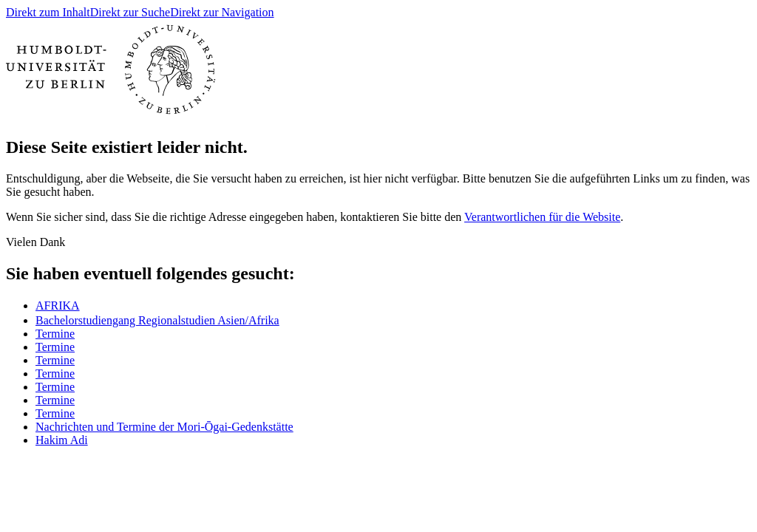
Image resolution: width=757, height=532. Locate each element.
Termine (55, 334)
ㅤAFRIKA (58, 306)
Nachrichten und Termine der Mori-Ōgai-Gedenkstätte (164, 427)
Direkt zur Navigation (222, 12)
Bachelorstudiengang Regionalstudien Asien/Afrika (157, 320)
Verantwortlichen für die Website (542, 217)
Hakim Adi (62, 440)
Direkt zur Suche (130, 12)
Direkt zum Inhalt (48, 12)
